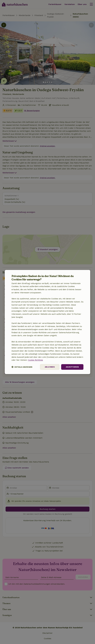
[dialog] (47, 322)
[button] (22, 367)
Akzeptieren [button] (72, 367)
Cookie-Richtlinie (35, 360)
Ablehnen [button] (50, 367)
